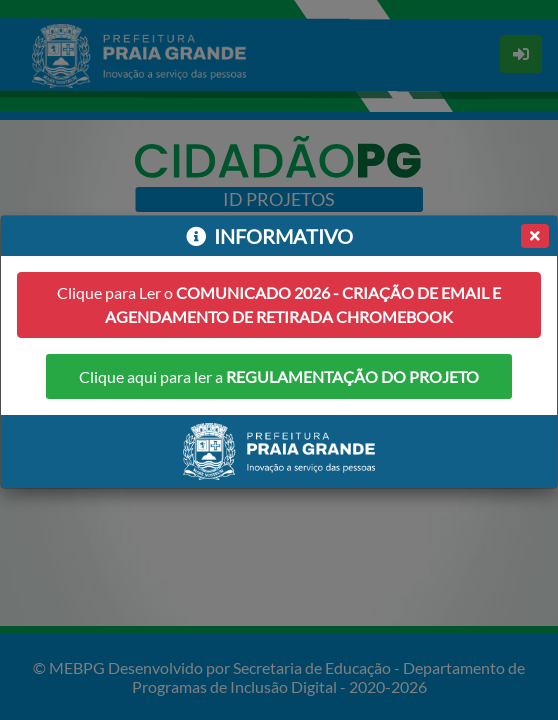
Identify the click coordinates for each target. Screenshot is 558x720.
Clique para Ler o (279, 304)
